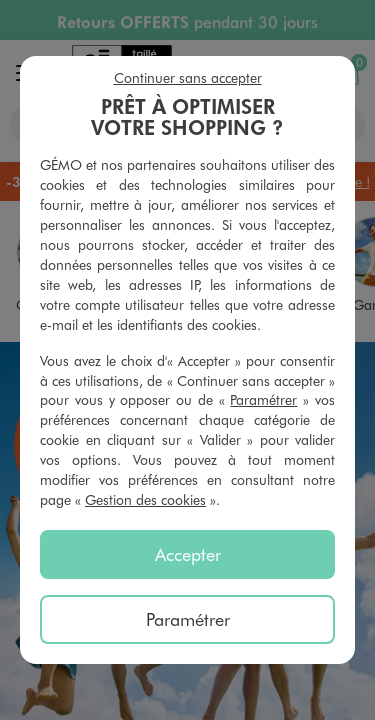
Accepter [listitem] (188, 554)
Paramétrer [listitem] (188, 619)
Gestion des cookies (145, 499)
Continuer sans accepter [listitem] (188, 77)
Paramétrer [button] (263, 399)
